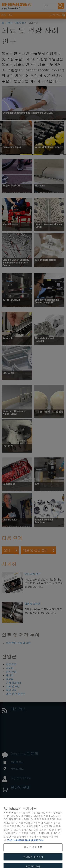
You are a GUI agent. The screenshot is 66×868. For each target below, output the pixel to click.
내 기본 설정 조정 (33, 850)
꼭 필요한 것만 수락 (33, 860)
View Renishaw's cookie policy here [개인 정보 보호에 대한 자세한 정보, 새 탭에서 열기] (25, 843)
